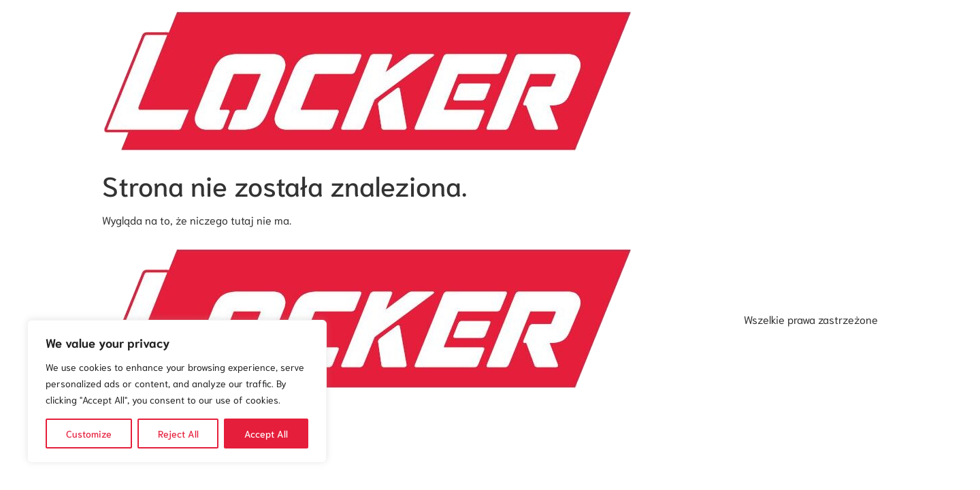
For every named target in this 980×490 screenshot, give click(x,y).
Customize (89, 434)
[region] (177, 391)
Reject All (178, 434)
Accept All (266, 434)
